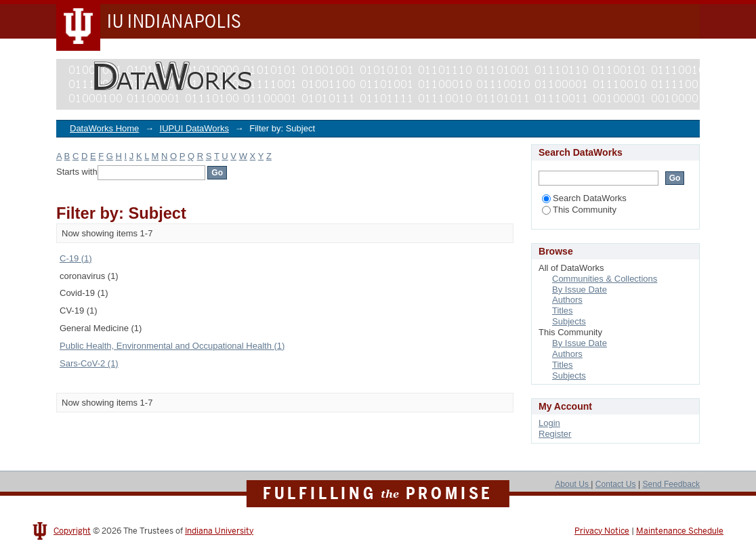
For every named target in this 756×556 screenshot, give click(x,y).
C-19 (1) (76, 258)
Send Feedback (671, 484)
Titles (563, 311)
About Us (573, 484)
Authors (567, 300)
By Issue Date (580, 290)
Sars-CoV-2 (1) (89, 363)
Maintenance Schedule (680, 531)
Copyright (72, 531)
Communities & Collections (605, 279)
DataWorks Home (104, 128)
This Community (579, 210)
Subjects (569, 321)
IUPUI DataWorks (194, 128)
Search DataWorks (584, 198)
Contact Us (616, 484)
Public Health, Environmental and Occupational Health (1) (172, 346)
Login (549, 423)
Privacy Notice (602, 531)
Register (555, 434)
